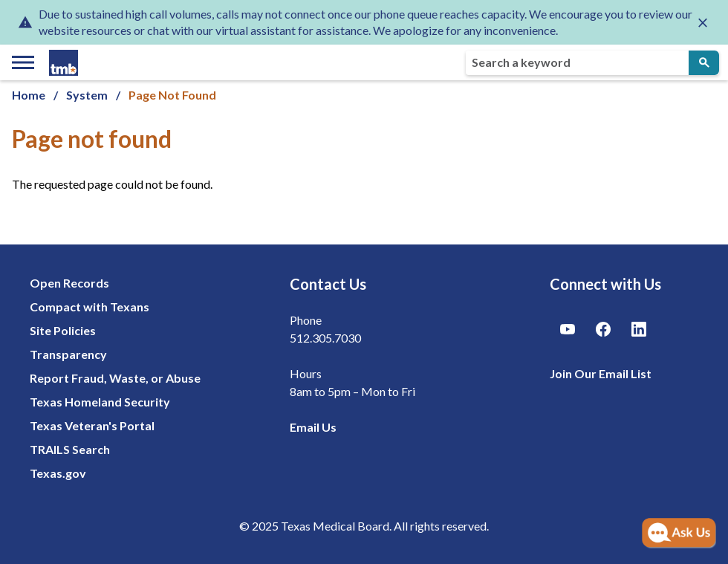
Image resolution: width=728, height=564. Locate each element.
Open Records (69, 283)
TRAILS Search (70, 449)
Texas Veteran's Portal (92, 425)
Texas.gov (58, 473)
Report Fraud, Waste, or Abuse (115, 378)
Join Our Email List (601, 373)
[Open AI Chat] (679, 534)
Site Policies (63, 330)
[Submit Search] (704, 63)
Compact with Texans (90, 307)
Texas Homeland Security (100, 402)
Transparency (68, 354)
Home (29, 95)
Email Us (313, 427)
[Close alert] (703, 22)
